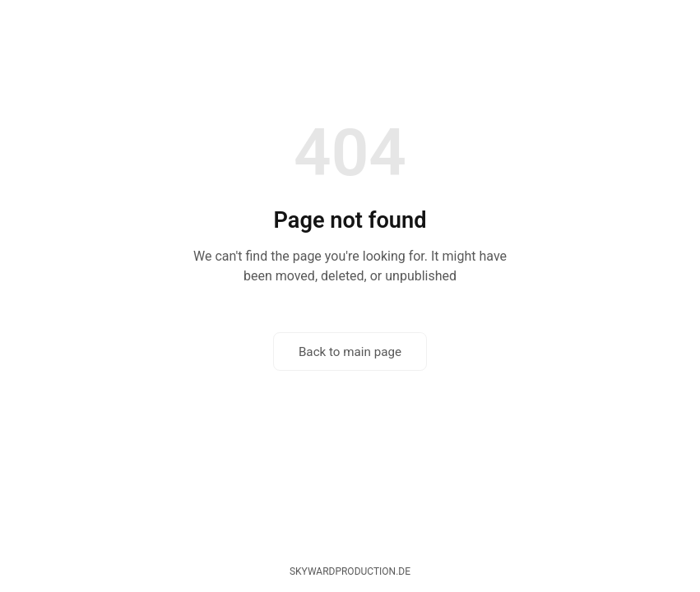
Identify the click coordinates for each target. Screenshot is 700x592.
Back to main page (350, 352)
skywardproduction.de (350, 571)
